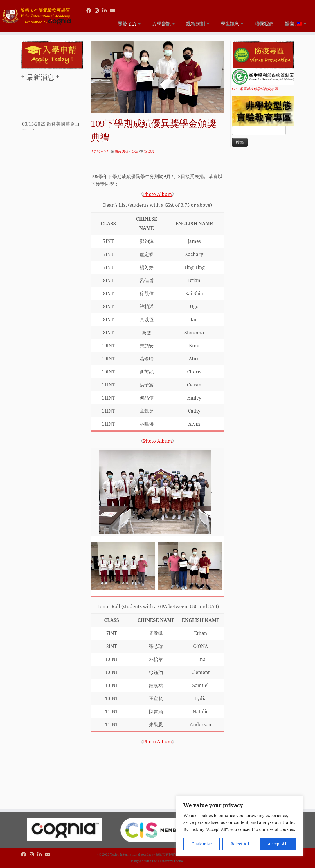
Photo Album (157, 194)
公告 (135, 151)
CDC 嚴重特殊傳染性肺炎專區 (255, 89)
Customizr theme (171, 861)
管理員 (149, 151)
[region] (240, 826)
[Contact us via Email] (115, 10)
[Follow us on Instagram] (99, 10)
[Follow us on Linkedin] (106, 10)
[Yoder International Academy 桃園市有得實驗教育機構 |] (37, 14)
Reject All (240, 844)
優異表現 (122, 151)
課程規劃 (198, 23)
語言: (296, 23)
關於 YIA (129, 23)
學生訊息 (232, 23)
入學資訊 (163, 23)
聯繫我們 (264, 23)
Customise (202, 844)
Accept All (278, 844)
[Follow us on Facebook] (90, 10)
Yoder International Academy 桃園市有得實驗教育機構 (151, 854)
